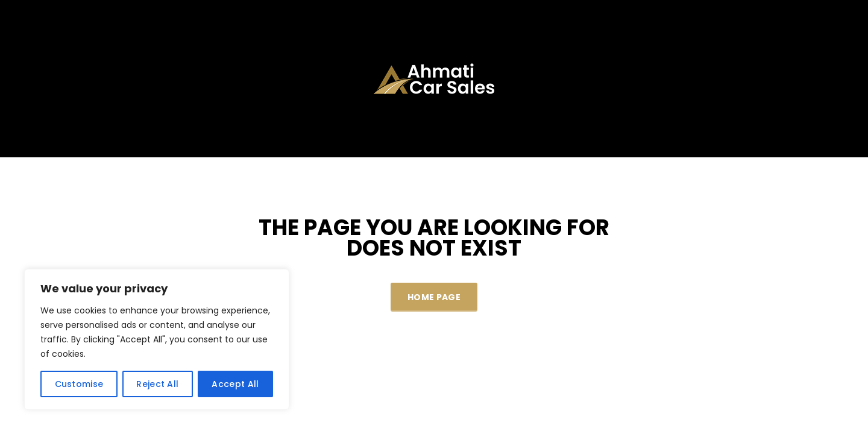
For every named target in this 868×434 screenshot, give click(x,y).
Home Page (434, 297)
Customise (79, 384)
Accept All (235, 384)
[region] (157, 339)
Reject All (157, 384)
